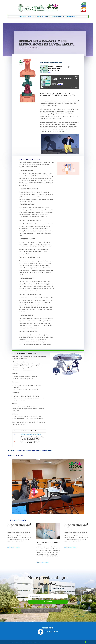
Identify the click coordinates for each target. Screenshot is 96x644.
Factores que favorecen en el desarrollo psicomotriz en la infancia (19, 526)
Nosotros (22, 17)
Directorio (31, 17)
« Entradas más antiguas (14, 547)
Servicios (40, 17)
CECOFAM (12, 530)
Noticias (48, 17)
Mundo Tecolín (70, 17)
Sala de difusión (57, 17)
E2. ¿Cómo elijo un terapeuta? (48, 542)
